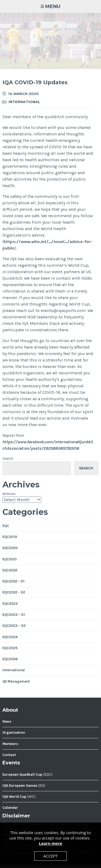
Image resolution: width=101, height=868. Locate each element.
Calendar (10, 808)
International (24, 102)
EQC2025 (10, 648)
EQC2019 (10, 537)
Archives (9, 494)
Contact (9, 755)
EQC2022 (10, 570)
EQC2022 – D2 (14, 592)
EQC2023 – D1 (14, 615)
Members (10, 744)
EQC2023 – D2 (14, 626)
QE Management (16, 681)
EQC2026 (10, 659)
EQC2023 (10, 604)
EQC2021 (10, 559)
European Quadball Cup (22, 774)
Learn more (50, 843)
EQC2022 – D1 (13, 581)
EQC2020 (10, 548)
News (7, 721)
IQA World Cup (14, 797)
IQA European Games (20, 786)
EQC (6, 526)
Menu (53, 6)
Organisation (14, 732)
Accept (50, 856)
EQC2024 (10, 637)
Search (8, 458)
